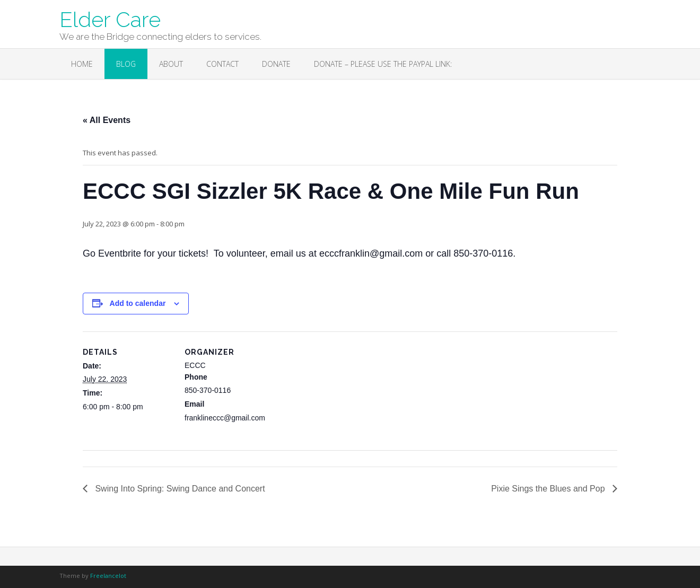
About (171, 64)
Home (82, 64)
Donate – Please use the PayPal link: (383, 64)
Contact (222, 64)
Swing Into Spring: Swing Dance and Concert (179, 489)
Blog (126, 64)
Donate (276, 64)
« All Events (107, 120)
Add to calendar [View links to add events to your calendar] (138, 303)
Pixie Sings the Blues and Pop (549, 489)
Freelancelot (108, 576)
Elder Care (110, 19)
